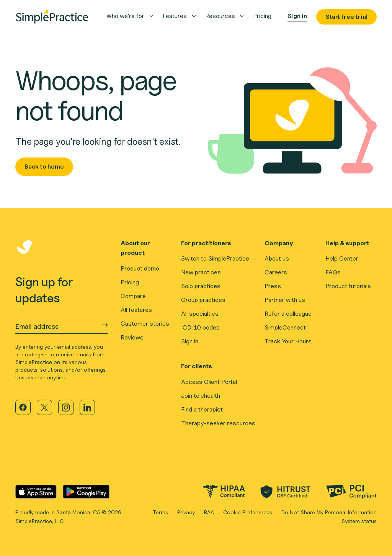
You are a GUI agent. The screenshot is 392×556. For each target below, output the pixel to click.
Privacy (186, 512)
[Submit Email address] (105, 325)
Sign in (190, 341)
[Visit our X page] (44, 407)
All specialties (200, 314)
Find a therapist (202, 409)
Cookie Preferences (248, 512)
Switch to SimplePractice (215, 258)
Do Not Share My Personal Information (329, 512)
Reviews (132, 337)
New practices (201, 272)
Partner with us (285, 300)
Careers (276, 272)
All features (136, 310)
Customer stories (145, 324)
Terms (160, 512)
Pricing (130, 282)
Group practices (203, 300)
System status (359, 521)
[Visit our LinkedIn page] (87, 407)
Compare (133, 296)
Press (273, 286)
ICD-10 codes (200, 327)
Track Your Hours (288, 341)
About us (277, 258)
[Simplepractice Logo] (52, 17)
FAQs (333, 272)
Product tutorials (348, 286)
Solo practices (201, 286)
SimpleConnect (285, 327)
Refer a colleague (288, 314)
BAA (209, 512)
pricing (262, 16)
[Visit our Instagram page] (66, 407)
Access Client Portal (209, 382)
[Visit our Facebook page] (23, 407)
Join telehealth (201, 396)
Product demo (140, 268)
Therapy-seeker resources (218, 423)
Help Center (342, 258)
